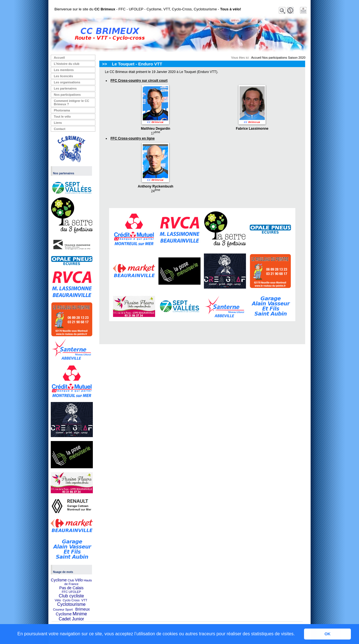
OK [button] (328, 634)
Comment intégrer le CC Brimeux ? (72, 102)
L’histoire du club (67, 64)
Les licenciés (64, 76)
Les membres (64, 70)
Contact (60, 129)
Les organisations (67, 82)
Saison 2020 (297, 58)
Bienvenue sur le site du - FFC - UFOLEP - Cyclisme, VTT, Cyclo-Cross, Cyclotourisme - (148, 9)
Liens (58, 123)
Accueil (59, 58)
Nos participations (67, 95)
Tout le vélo (62, 117)
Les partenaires (65, 88)
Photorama (62, 110)
